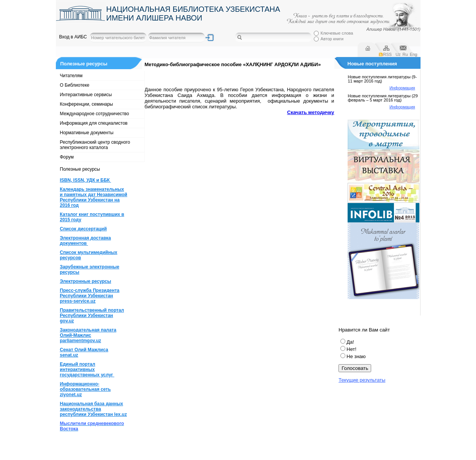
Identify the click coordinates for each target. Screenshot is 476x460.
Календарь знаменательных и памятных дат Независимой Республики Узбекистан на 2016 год (94, 197)
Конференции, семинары (87, 104)
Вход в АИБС (73, 37)
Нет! (351, 349)
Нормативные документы (87, 133)
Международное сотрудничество (95, 114)
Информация (402, 88)
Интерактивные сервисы (86, 95)
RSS (388, 54)
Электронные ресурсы (86, 281)
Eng (414, 54)
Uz (398, 54)
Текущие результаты (362, 380)
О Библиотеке (75, 85)
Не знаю (356, 356)
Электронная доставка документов (86, 241)
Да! (350, 342)
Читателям (71, 76)
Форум (67, 157)
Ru (405, 54)
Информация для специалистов (94, 123)
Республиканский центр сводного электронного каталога (95, 145)
